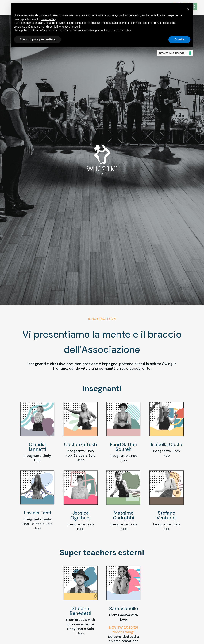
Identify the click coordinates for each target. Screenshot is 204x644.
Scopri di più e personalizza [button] (37, 39)
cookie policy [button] (48, 19)
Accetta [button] (179, 39)
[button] (188, 9)
